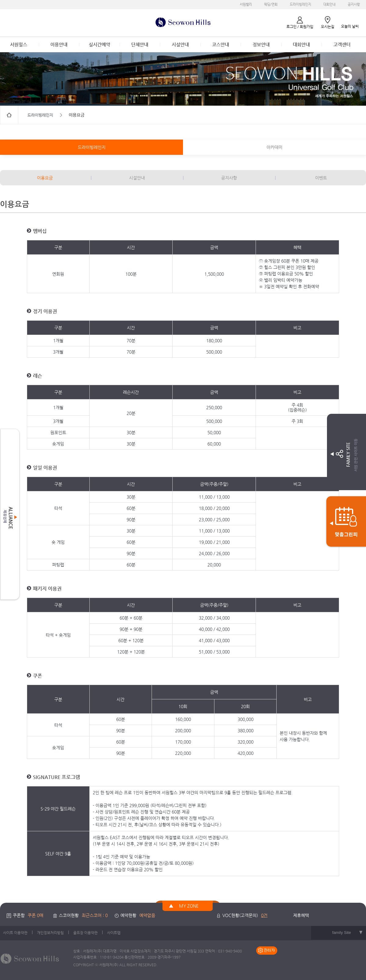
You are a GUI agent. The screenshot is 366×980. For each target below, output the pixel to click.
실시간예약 (99, 44)
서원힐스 (19, 44)
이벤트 (321, 178)
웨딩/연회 (271, 4)
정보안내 (261, 44)
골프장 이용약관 (85, 933)
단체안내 (140, 44)
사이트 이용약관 (15, 933)
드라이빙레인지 (300, 4)
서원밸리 (246, 4)
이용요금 (45, 178)
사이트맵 (114, 933)
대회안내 (329, 4)
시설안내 (180, 44)
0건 (264, 915)
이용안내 (59, 44)
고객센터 (342, 44)
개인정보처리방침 (50, 933)
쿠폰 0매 (36, 915)
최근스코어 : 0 (95, 915)
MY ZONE (189, 906)
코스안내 (221, 44)
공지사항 (354, 4)
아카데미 (274, 147)
